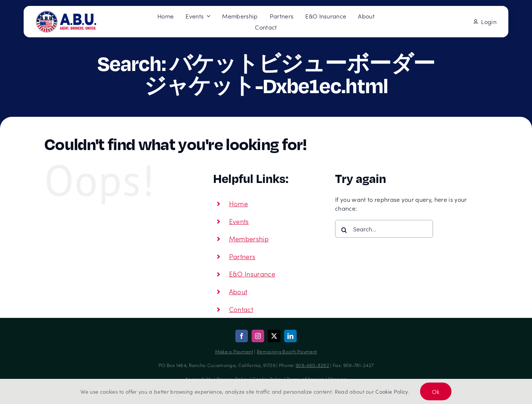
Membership (249, 239)
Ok (436, 391)
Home (238, 203)
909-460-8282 (312, 365)
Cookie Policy (391, 391)
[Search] (344, 230)
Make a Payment (234, 351)
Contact (241, 309)
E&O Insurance (252, 274)
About (238, 291)
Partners (242, 256)
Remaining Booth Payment (287, 351)
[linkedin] (290, 336)
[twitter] (274, 336)
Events (239, 221)
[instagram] (258, 336)
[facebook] (242, 336)
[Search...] (384, 229)
